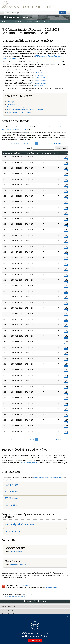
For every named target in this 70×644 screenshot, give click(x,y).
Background (11, 104)
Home (3, 21)
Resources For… (8, 610)
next (55, 143)
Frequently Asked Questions (19, 524)
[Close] (68, 616)
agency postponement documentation (47, 478)
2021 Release (11, 505)
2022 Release (11, 498)
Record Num (16, 153)
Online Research (8, 607)
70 (31, 143)
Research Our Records (14, 21)
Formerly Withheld (48, 153)
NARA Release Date (32, 153)
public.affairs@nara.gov (18, 565)
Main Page (10, 102)
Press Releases (12, 531)
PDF (66, 159)
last (60, 143)
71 (34, 143)
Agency (59, 153)
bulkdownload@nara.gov (30, 463)
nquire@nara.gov (16, 551)
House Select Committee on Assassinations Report (25, 109)
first (11, 143)
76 (49, 143)
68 (25, 143)
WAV (66, 343)
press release (36, 70)
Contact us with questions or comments (14, 596)
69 (28, 143)
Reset (65, 148)
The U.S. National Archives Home (28, 5)
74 (43, 143)
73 (40, 143)
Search (62, 13)
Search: (30, 148)
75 (46, 143)
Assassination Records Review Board (20, 112)
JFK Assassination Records (31, 21)
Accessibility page (51, 587)
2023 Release (11, 492)
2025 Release (11, 485)
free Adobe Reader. (26, 585)
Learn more (35, 640)
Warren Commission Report (17, 107)
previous (16, 143)
